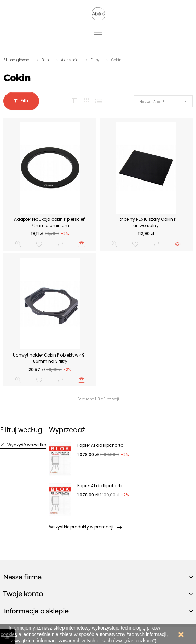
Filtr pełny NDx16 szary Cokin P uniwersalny (146, 222)
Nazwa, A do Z (152, 102)
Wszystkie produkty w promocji (85, 527)
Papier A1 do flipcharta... (102, 445)
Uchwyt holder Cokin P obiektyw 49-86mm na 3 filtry (50, 358)
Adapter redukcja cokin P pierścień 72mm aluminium (50, 222)
